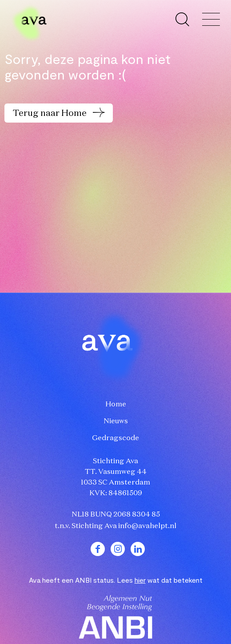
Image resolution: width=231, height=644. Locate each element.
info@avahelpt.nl (147, 526)
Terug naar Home (51, 113)
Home (116, 405)
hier (140, 580)
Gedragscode (115, 438)
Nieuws (116, 421)
